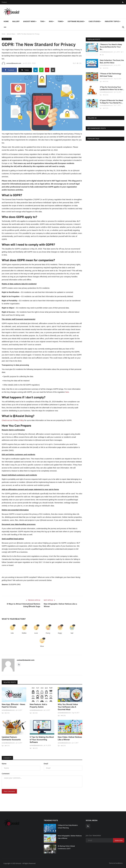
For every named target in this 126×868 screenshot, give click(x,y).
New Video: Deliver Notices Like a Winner (70, 738)
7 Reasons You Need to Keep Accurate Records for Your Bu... (111, 47)
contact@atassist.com (11, 64)
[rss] (88, 826)
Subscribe (119, 840)
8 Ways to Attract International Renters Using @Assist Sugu (23, 605)
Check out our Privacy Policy (13, 420)
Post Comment (9, 791)
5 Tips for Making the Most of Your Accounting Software (42, 740)
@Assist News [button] (30, 21)
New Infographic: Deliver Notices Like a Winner (60, 605)
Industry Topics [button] (113, 21)
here (67, 392)
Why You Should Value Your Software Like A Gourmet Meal (68, 707)
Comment (6, 774)
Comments (8, 758)
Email (46, 764)
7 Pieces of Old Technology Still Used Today (110, 75)
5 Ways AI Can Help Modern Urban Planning (68, 826)
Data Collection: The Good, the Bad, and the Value (112, 61)
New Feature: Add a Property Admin (38, 706)
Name (4, 764)
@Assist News (11, 34)
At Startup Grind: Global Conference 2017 (66, 847)
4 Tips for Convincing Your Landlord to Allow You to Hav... (112, 88)
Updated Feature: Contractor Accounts (11, 738)
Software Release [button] (76, 21)
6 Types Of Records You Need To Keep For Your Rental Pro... (111, 102)
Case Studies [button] (95, 21)
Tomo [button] (61, 21)
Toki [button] (43, 21)
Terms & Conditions (116, 863)
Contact (4, 2)
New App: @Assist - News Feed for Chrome (13, 706)
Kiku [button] (52, 21)
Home (6, 21)
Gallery (16, 21)
